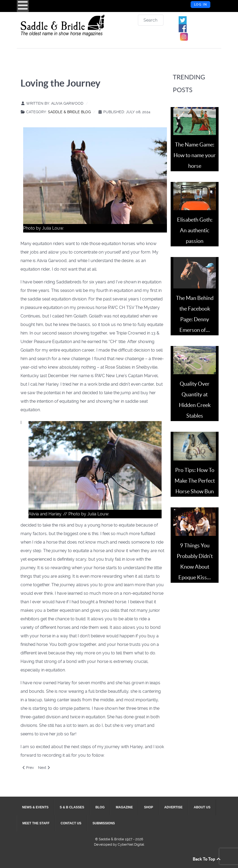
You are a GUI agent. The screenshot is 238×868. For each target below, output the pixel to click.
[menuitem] (35, 807)
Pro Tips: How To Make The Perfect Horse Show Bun (195, 481)
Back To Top (207, 859)
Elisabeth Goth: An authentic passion (195, 230)
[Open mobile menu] (23, 6)
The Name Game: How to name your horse (195, 155)
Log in (201, 5)
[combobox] (151, 20)
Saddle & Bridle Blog (69, 112)
